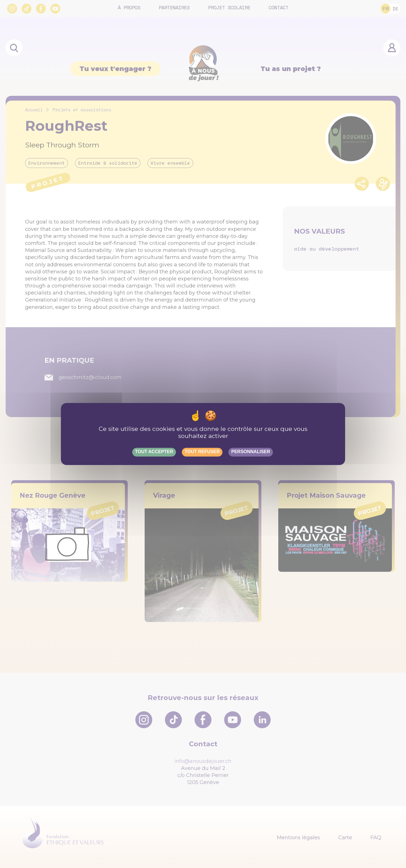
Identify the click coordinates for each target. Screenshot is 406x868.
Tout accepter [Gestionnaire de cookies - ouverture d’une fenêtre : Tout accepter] (154, 452)
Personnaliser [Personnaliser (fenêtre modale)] (251, 452)
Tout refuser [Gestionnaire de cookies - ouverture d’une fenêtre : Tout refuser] (202, 452)
